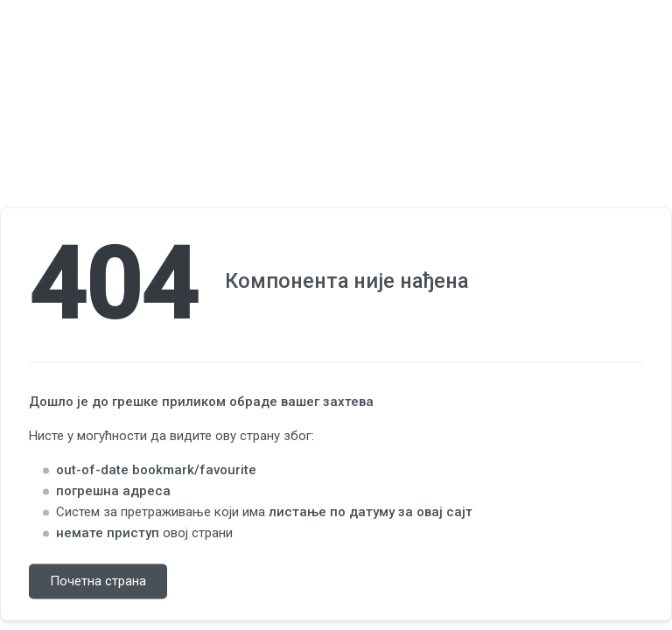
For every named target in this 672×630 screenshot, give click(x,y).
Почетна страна (98, 582)
